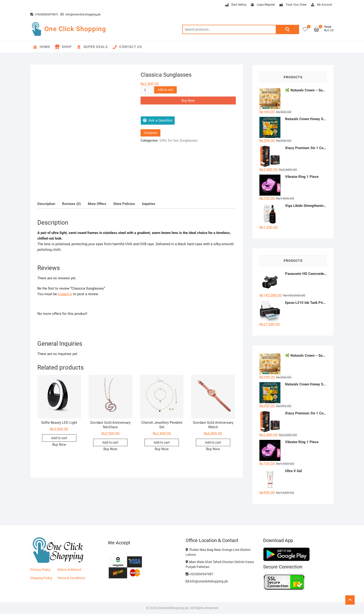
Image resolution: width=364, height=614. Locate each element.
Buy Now (188, 101)
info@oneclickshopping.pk (81, 14)
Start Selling (235, 5)
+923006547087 (200, 574)
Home (42, 47)
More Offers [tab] (97, 204)
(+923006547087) (44, 14)
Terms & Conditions (71, 578)
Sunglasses (189, 140)
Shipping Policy (41, 578)
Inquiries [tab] (149, 204)
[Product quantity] (147, 90)
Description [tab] (46, 204)
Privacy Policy (40, 570)
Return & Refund (69, 570)
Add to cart (165, 90)
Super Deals (92, 47)
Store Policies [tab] (124, 204)
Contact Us (127, 47)
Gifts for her (169, 140)
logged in (65, 294)
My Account (321, 5)
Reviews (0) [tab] (71, 204)
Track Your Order (293, 5)
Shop (63, 47)
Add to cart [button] (59, 438)
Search (287, 29)
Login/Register (263, 5)
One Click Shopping (75, 29)
